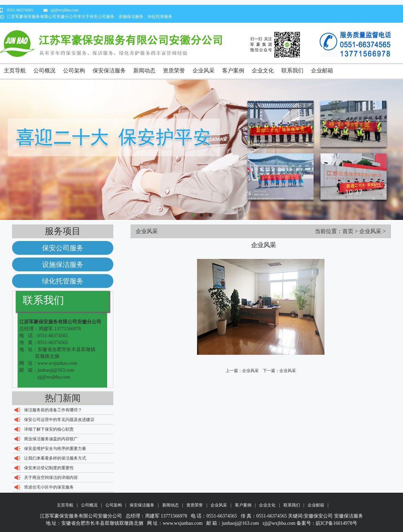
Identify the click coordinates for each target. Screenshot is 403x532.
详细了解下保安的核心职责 (49, 429)
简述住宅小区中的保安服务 (49, 487)
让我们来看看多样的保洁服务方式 (55, 458)
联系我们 (292, 71)
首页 (348, 231)
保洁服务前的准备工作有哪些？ (53, 410)
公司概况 (44, 71)
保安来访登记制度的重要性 (49, 468)
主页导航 (15, 71)
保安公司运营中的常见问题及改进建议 (59, 420)
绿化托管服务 (63, 281)
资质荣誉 (174, 71)
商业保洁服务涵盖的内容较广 (51, 439)
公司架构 (74, 71)
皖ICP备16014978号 (337, 523)
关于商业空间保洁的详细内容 (51, 478)
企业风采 (204, 71)
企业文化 (263, 71)
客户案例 (233, 71)
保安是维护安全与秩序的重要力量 (55, 449)
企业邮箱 (322, 71)
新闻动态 (144, 71)
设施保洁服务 (63, 264)
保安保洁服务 (109, 71)
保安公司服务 (63, 248)
